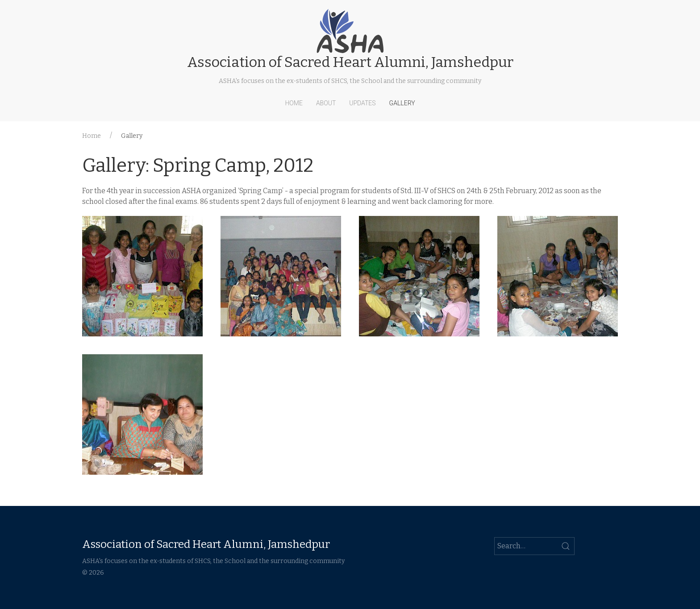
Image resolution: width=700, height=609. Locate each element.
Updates (362, 103)
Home (294, 103)
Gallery (402, 103)
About (326, 103)
